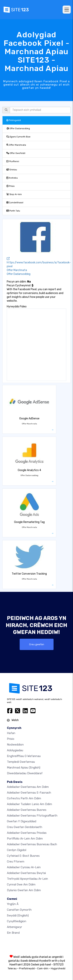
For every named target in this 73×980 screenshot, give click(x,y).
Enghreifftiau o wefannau (24, 756)
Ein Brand (13, 933)
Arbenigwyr (14, 927)
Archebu (12, 178)
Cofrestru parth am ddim (24, 798)
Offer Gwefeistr (16, 153)
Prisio (10, 186)
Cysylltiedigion (17, 921)
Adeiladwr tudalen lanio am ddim (29, 804)
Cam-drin (43, 968)
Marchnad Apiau (24, 768)
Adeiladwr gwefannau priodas (27, 833)
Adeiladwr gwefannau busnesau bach (32, 844)
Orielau (12, 170)
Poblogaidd (14, 120)
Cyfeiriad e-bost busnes (23, 856)
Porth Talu (13, 211)
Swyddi (18, 915)
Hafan (11, 733)
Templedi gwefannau (21, 762)
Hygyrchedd (58, 968)
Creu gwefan (37, 644)
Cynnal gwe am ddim (21, 884)
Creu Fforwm (16, 862)
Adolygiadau (15, 750)
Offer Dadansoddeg (18, 129)
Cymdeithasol (15, 203)
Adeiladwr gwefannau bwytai (26, 873)
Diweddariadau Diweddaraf (25, 773)
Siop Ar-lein (14, 194)
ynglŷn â (13, 904)
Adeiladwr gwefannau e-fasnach (29, 793)
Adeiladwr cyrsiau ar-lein (24, 867)
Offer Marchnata (16, 145)
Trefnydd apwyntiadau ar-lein (27, 879)
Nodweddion (15, 745)
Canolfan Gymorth (19, 910)
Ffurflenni (13, 161)
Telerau (12, 968)
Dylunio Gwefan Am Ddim (24, 890)
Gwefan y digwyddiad (22, 821)
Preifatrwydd (27, 968)
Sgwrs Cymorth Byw (18, 137)
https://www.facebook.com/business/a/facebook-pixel (39, 263)
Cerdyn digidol (17, 850)
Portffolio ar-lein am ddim (25, 839)
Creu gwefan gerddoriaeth (25, 827)
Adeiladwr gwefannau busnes (27, 810)
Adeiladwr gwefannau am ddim (28, 787)
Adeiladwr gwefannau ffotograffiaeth (32, 816)
